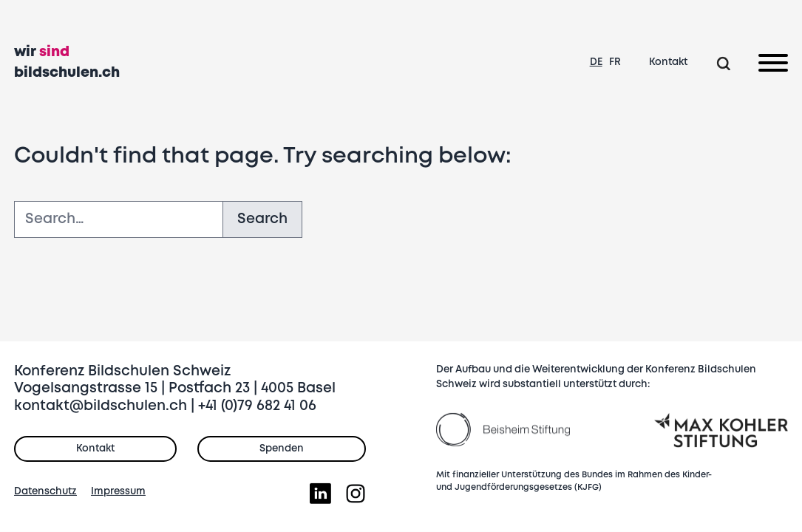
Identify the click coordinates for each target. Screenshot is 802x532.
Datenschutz (45, 491)
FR (615, 62)
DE (596, 62)
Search (262, 219)
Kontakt (668, 62)
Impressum (118, 491)
